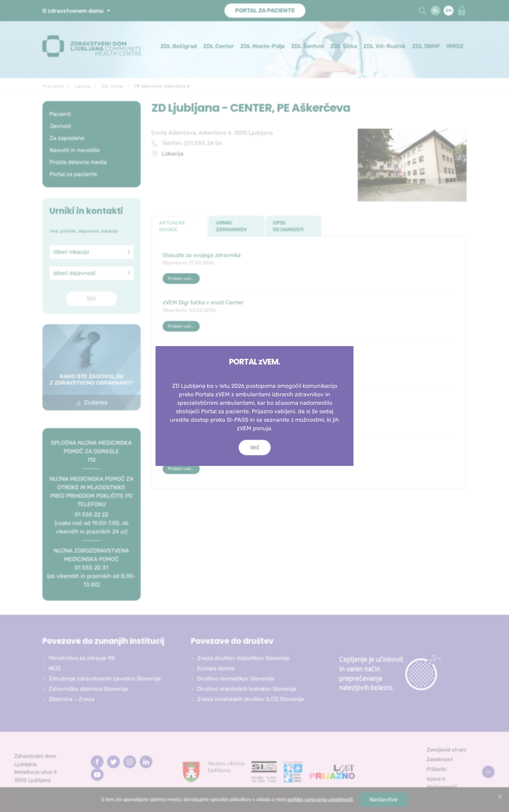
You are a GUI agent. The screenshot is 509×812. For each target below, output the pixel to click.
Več (255, 447)
